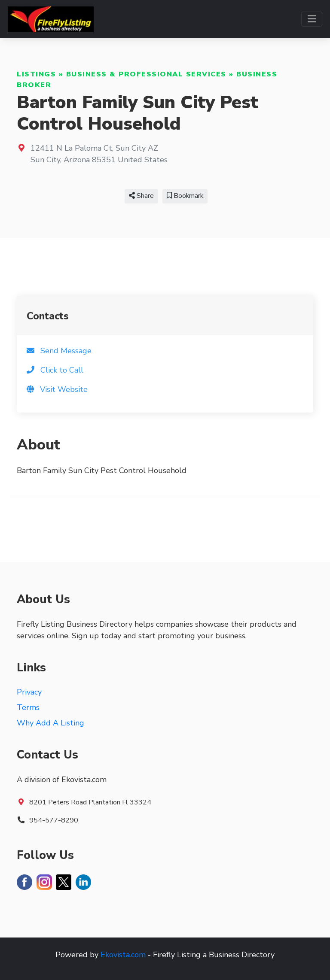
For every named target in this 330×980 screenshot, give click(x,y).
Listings (36, 74)
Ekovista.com (123, 955)
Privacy (29, 692)
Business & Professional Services (146, 74)
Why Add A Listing (50, 723)
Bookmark (185, 196)
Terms (28, 707)
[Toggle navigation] (312, 19)
